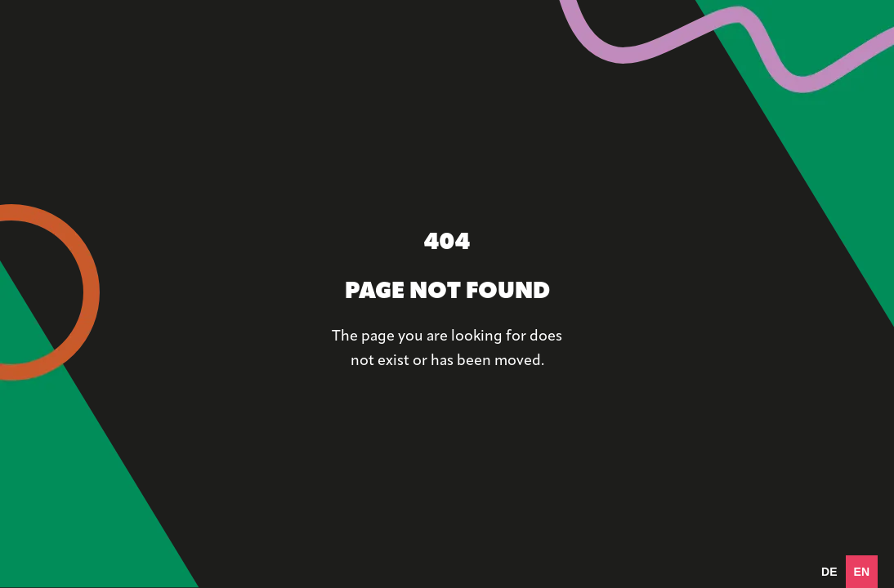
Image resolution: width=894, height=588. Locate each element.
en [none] (862, 572)
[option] (829, 572)
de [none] (829, 572)
